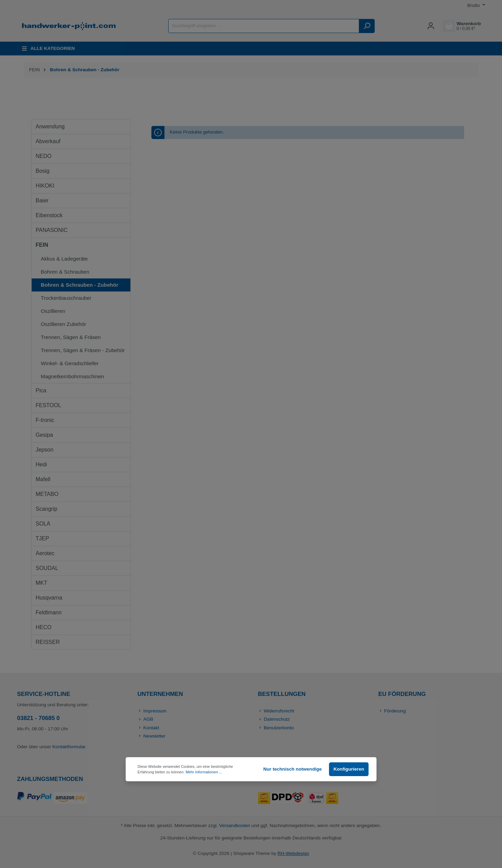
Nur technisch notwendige (292, 769)
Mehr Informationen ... (204, 772)
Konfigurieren (349, 769)
